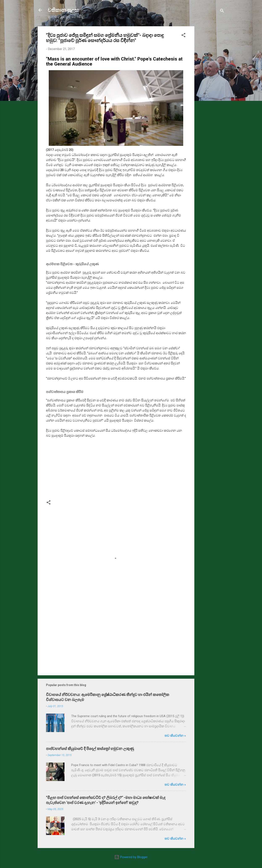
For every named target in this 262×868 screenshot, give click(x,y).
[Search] (222, 11)
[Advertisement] (211, 89)
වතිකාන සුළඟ (63, 10)
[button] (183, 36)
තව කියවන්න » (175, 736)
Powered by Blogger (131, 857)
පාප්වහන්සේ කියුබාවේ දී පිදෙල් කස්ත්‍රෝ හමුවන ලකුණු (90, 749)
